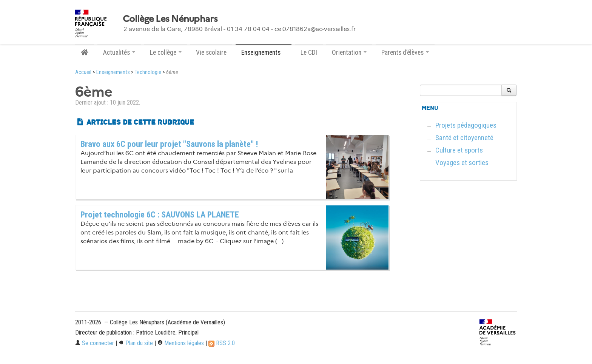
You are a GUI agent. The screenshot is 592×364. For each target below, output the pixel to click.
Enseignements (113, 72)
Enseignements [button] (264, 52)
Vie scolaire (211, 52)
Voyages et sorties (462, 163)
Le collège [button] (166, 52)
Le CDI (309, 52)
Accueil (83, 72)
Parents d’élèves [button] (405, 52)
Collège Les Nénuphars (170, 19)
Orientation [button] (349, 52)
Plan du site (136, 343)
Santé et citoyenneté (464, 138)
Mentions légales (181, 343)
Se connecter (95, 343)
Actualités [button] (119, 52)
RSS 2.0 (222, 343)
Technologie (148, 72)
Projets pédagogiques (466, 125)
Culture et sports (459, 150)
